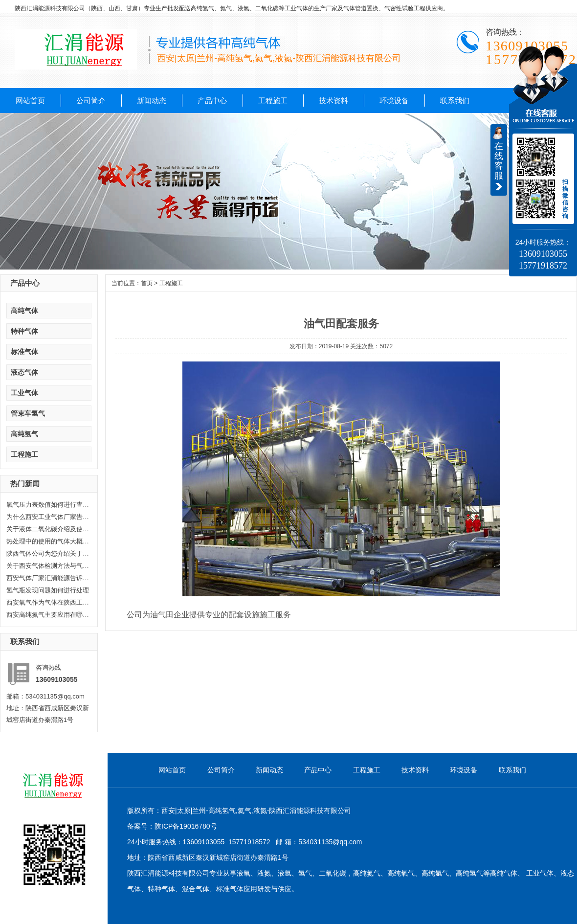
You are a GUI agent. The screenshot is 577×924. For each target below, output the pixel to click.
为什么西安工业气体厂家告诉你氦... (48, 517)
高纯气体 (24, 311)
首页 (147, 283)
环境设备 (394, 101)
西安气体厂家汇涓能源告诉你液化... (48, 578)
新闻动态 (152, 101)
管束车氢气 (28, 413)
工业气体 (24, 393)
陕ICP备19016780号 (186, 826)
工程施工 (273, 101)
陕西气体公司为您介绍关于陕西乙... (48, 553)
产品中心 (212, 101)
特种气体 (24, 331)
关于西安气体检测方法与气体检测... (48, 566)
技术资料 (333, 101)
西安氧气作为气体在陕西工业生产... (48, 602)
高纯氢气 (24, 434)
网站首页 (30, 101)
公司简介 (91, 101)
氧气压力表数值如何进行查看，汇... (48, 505)
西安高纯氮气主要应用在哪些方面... (48, 615)
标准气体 (24, 352)
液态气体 (24, 372)
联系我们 (455, 101)
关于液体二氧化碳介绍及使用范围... (48, 529)
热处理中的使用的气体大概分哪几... (48, 541)
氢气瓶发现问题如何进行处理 (48, 590)
